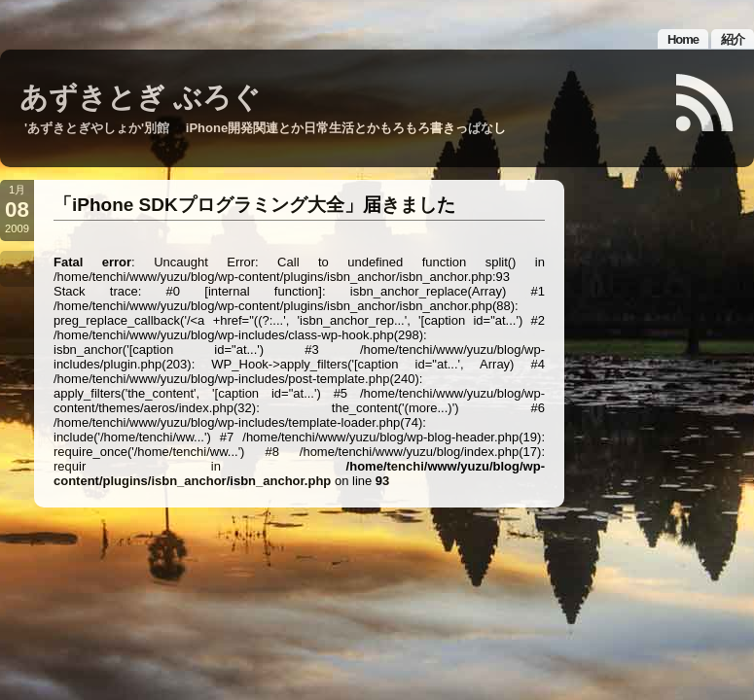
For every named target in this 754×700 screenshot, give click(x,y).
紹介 (733, 39)
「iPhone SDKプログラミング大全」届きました (254, 205)
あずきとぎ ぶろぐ (140, 97)
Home (683, 39)
